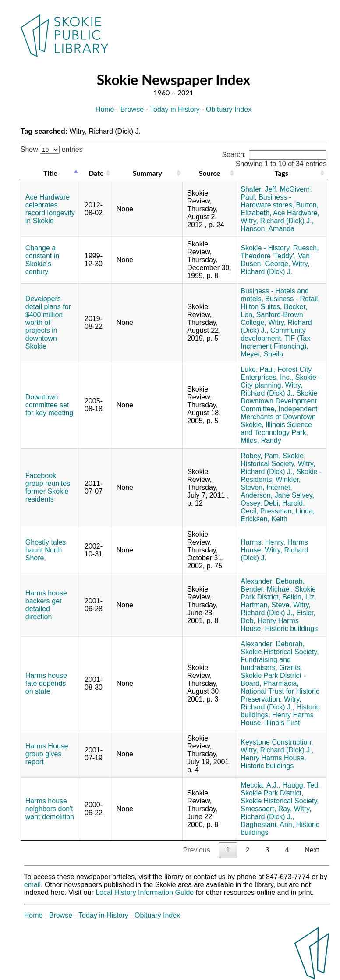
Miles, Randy (261, 440)
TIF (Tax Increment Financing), (275, 342)
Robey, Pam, (260, 456)
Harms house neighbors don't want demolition (50, 809)
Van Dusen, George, (275, 260)
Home (105, 109)
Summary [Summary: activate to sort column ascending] (147, 173)
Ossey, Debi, (260, 503)
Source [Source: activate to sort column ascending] (210, 173)
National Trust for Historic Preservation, (280, 695)
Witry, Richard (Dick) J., (277, 221)
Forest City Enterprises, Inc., (276, 373)
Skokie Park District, (278, 593)
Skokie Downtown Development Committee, (279, 401)
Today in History (175, 109)
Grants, (290, 668)
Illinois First (282, 723)
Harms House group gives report (47, 754)
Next (312, 850)
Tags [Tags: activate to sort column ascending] (282, 173)
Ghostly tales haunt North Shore (46, 550)
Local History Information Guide (145, 893)
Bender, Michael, (267, 589)
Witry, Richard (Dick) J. (275, 268)
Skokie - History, (266, 248)
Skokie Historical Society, (272, 460)
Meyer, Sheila (262, 354)
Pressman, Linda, (288, 511)
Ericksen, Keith (264, 519)
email (32, 885)
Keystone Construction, (277, 742)
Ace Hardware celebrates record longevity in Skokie (50, 209)
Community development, (273, 334)
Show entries (52, 149)
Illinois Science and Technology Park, (276, 429)
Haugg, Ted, (301, 785)
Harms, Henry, (263, 542)
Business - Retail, (292, 299)
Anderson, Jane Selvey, (277, 495)
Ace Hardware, (296, 213)
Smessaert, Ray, (266, 809)
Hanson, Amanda (267, 229)
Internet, (279, 487)
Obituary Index (229, 109)
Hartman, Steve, (266, 605)
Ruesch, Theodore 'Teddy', (280, 252)
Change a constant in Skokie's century (42, 260)
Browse (132, 109)
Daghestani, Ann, (267, 825)
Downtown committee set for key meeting (49, 405)
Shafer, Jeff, (259, 189)
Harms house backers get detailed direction (46, 605)
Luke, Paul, (258, 369)
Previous (196, 850)
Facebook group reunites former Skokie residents (48, 487)
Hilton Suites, (261, 307)
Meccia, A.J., (260, 785)
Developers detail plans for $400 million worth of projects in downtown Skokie (48, 323)
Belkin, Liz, (299, 597)
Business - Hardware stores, (267, 201)
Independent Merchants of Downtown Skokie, (279, 417)
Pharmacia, (281, 683)
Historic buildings (291, 629)
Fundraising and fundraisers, (266, 664)
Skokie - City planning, (280, 381)
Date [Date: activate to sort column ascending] (96, 173)
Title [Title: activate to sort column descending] (50, 173)
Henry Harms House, (273, 758)
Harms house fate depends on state (46, 683)
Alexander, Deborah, (273, 581)
